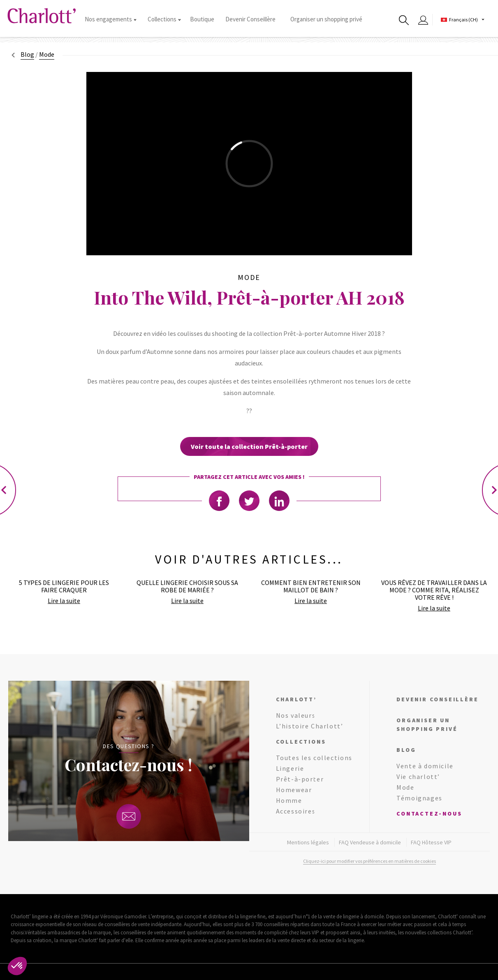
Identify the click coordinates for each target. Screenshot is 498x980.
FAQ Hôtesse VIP (431, 842)
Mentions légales (308, 842)
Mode (405, 787)
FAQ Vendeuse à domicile (370, 842)
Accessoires (296, 811)
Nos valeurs (296, 715)
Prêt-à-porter (300, 779)
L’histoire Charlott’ (310, 726)
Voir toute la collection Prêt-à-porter (249, 446)
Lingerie (290, 768)
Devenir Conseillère (250, 19)
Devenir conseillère (437, 699)
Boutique (202, 19)
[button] (17, 966)
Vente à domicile (425, 766)
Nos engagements (110, 19)
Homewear (294, 790)
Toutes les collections (314, 758)
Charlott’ (296, 699)
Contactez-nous (429, 814)
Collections (164, 19)
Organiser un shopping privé (326, 19)
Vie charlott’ (418, 777)
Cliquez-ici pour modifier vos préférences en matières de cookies (369, 861)
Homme (289, 800)
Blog (27, 54)
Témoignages (419, 798)
